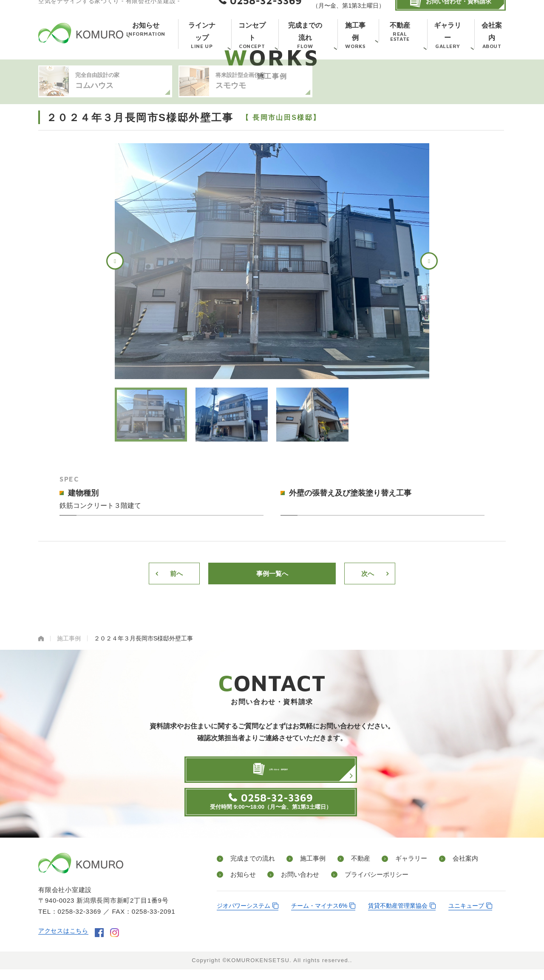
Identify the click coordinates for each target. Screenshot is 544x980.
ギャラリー (395, 871)
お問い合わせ (293, 886)
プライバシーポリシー (366, 886)
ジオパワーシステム (244, 917)
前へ (176, 613)
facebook (103, 944)
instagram (118, 944)
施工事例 (307, 871)
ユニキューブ (466, 917)
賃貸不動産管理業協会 (398, 917)
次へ (368, 613)
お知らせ (241, 886)
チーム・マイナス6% (319, 917)
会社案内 (445, 871)
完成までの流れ (251, 871)
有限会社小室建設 (81, 43)
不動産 (349, 871)
